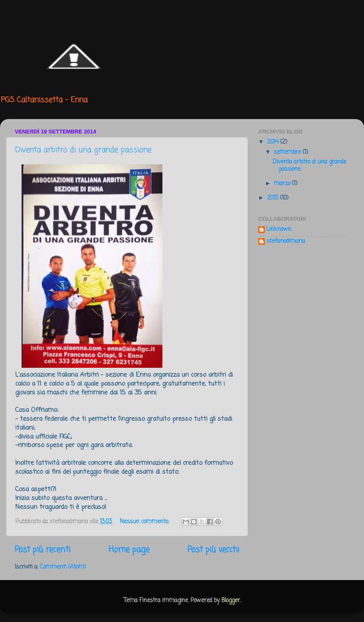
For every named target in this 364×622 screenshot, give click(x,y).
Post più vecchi (213, 550)
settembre (288, 152)
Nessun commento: (145, 522)
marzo (283, 184)
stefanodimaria (286, 242)
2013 (274, 198)
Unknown (279, 230)
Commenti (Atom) (63, 567)
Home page (129, 550)
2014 (274, 142)
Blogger (231, 601)
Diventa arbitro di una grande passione (83, 150)
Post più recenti (43, 550)
